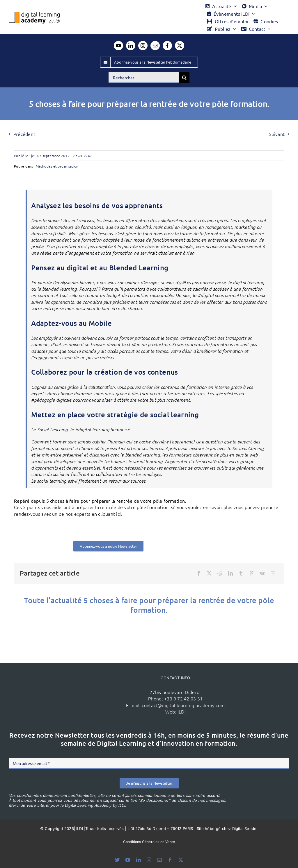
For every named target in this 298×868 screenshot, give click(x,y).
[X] (209, 573)
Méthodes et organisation (57, 166)
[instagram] (143, 46)
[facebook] (167, 46)
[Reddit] (220, 573)
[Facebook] (199, 573)
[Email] (273, 573)
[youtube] (118, 46)
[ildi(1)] (76, 679)
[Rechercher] (144, 78)
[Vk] (262, 573)
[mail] (155, 46)
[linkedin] (131, 46)
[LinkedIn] (230, 573)
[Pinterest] (251, 573)
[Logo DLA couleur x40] (34, 14)
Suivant (277, 134)
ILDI (182, 711)
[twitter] (180, 46)
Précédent (24, 134)
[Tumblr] (241, 573)
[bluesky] (117, 860)
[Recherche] (184, 78)
